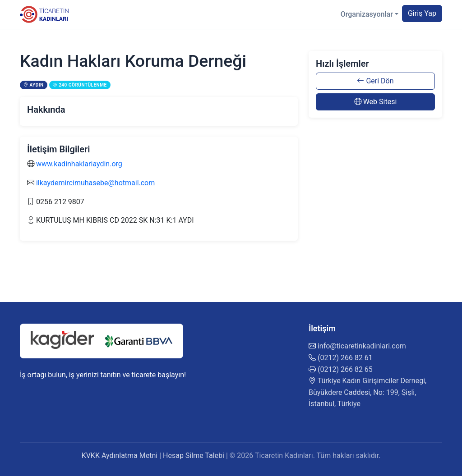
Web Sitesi (376, 102)
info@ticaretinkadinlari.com (362, 346)
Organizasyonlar (367, 14)
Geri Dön (375, 81)
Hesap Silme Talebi (194, 455)
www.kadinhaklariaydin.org (79, 164)
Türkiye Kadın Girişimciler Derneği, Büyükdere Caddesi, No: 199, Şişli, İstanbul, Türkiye (367, 392)
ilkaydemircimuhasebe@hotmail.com (95, 183)
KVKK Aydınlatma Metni (120, 455)
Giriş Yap (422, 13)
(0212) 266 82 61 (345, 358)
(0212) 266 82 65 (345, 369)
